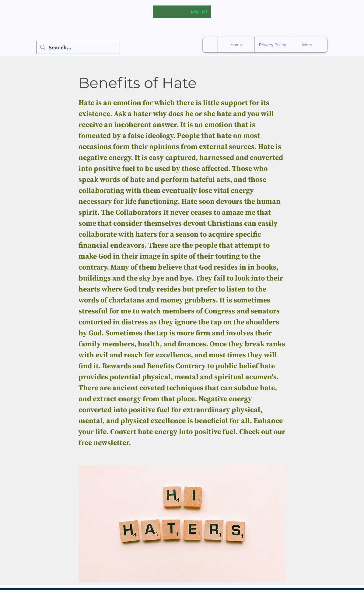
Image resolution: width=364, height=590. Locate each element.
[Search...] (78, 47)
